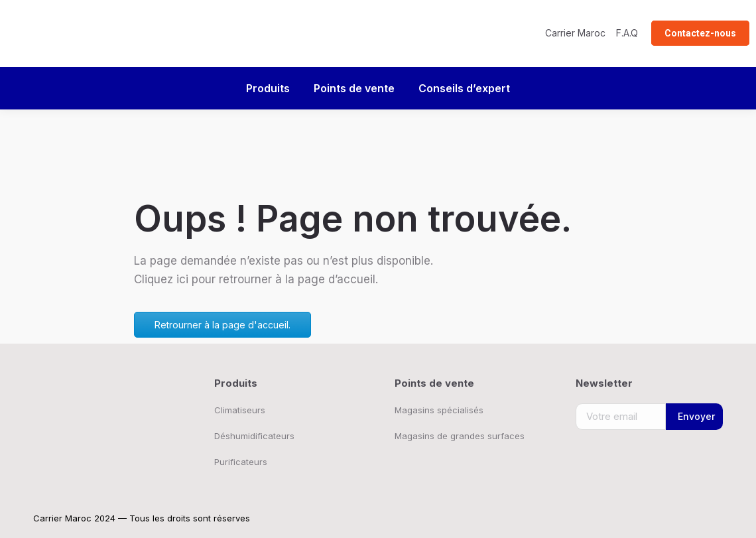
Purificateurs (241, 462)
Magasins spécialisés (439, 410)
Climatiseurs (240, 410)
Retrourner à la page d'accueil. (222, 325)
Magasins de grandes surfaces (460, 436)
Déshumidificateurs (254, 436)
